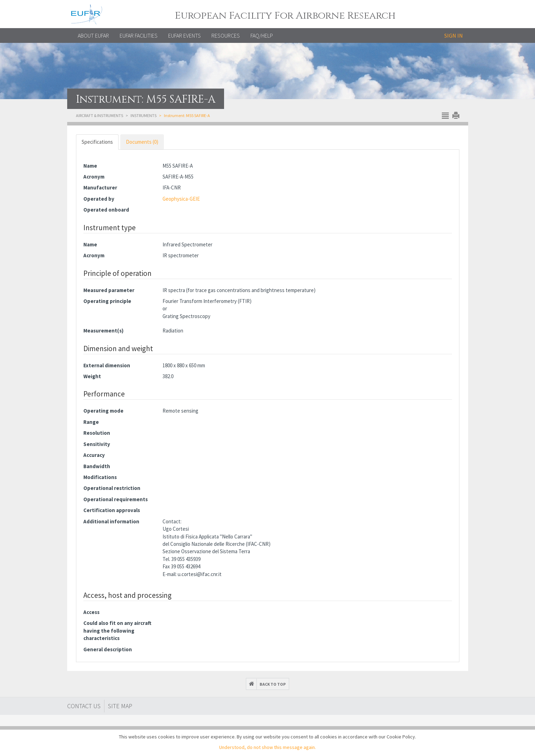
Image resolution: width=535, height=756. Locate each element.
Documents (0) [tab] (142, 142)
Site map (120, 706)
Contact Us (84, 706)
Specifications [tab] (97, 142)
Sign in (454, 35)
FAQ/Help (262, 35)
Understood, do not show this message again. (267, 747)
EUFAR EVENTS (184, 35)
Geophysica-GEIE (181, 199)
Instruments (144, 115)
